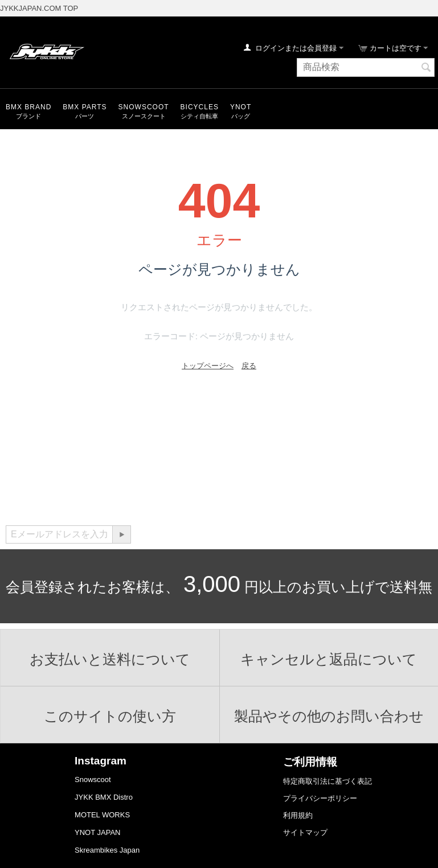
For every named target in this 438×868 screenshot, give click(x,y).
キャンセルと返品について (329, 659)
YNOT (241, 107)
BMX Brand (28, 107)
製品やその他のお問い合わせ (329, 716)
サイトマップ (305, 832)
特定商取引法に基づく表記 (328, 781)
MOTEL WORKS (102, 815)
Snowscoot (93, 779)
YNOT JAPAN (97, 832)
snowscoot (144, 107)
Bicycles (200, 107)
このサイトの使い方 (110, 716)
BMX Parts (85, 107)
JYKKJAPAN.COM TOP (39, 8)
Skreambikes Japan (107, 850)
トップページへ (208, 366)
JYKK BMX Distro (104, 797)
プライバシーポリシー (320, 798)
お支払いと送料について (110, 659)
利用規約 (298, 815)
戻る (249, 366)
